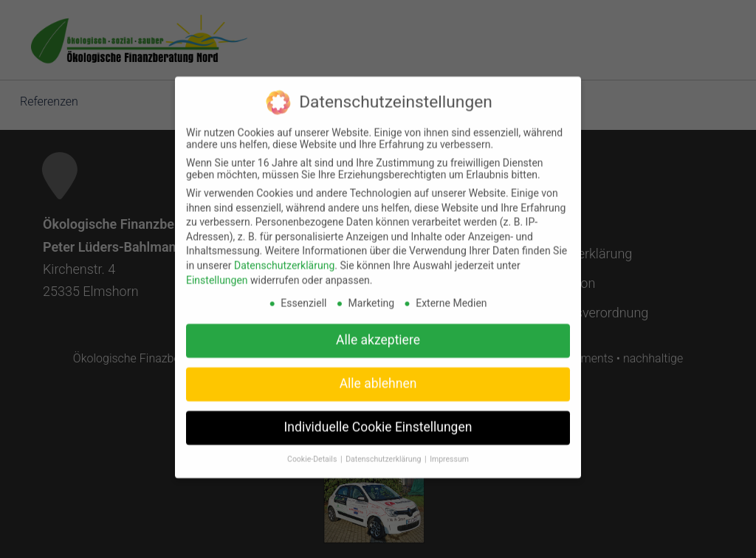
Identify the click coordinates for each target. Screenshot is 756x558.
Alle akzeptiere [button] (378, 331)
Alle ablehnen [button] (378, 374)
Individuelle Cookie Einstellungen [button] (378, 418)
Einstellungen (217, 270)
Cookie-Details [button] (313, 449)
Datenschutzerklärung (284, 255)
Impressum (449, 449)
